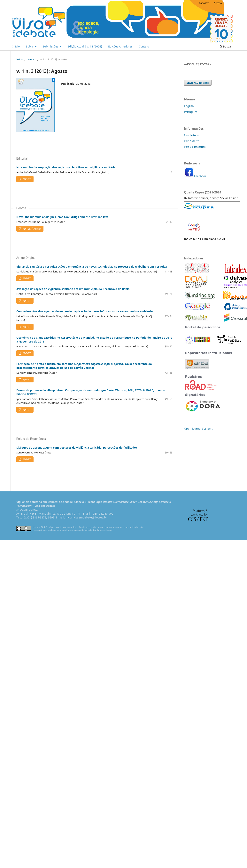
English (189, 106)
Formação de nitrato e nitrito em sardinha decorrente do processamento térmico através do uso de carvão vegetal (84, 366)
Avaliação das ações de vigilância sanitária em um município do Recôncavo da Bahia (73, 289)
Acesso (218, 3)
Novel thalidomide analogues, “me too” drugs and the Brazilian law (62, 217)
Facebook (200, 176)
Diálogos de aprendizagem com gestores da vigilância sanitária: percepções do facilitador (77, 448)
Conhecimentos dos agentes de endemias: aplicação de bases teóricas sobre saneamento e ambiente (85, 311)
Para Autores (192, 141)
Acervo (31, 59)
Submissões (51, 46)
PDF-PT (26, 179)
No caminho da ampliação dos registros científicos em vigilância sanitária (66, 167)
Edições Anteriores (120, 46)
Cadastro (204, 3)
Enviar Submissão (198, 83)
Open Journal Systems (198, 428)
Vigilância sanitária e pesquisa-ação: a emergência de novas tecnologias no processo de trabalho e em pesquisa (92, 267)
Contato (144, 46)
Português (191, 112)
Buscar (226, 46)
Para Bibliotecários (195, 147)
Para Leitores (192, 135)
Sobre (30, 46)
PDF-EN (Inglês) (31, 229)
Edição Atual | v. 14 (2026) (85, 46)
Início (16, 46)
